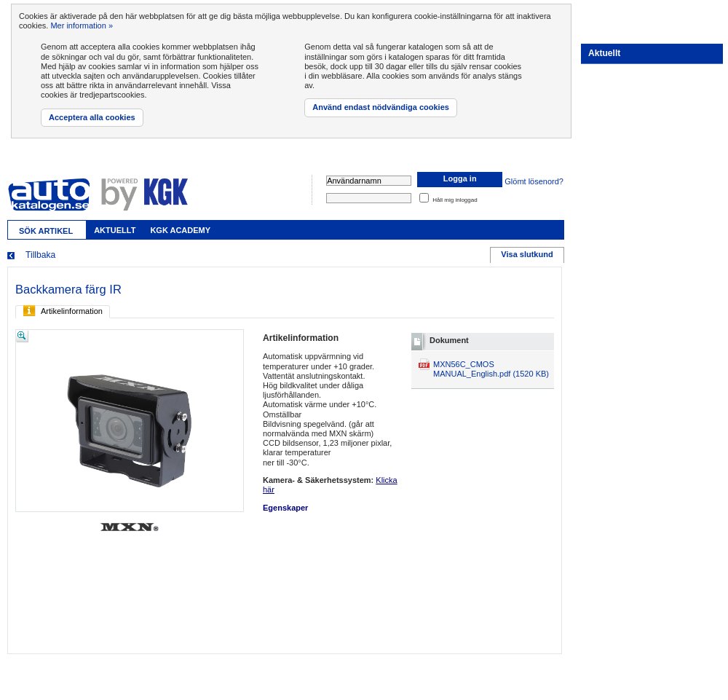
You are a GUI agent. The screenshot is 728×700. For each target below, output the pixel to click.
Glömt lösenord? (534, 181)
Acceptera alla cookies (92, 117)
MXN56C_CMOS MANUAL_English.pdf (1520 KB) (491, 369)
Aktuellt (115, 230)
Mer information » (82, 25)
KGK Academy (180, 230)
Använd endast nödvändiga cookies (381, 107)
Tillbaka (40, 255)
